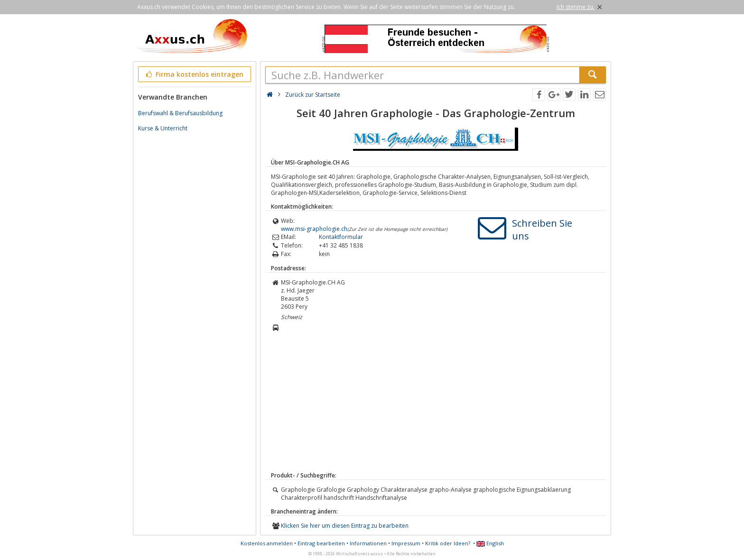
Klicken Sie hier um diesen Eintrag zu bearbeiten (345, 526)
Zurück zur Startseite (313, 95)
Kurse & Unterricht (163, 128)
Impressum (406, 543)
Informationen (368, 543)
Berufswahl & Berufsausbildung (180, 113)
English (490, 543)
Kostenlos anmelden (267, 543)
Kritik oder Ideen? (448, 543)
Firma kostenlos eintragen (194, 74)
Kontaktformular (341, 237)
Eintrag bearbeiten (321, 543)
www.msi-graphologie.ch (314, 229)
